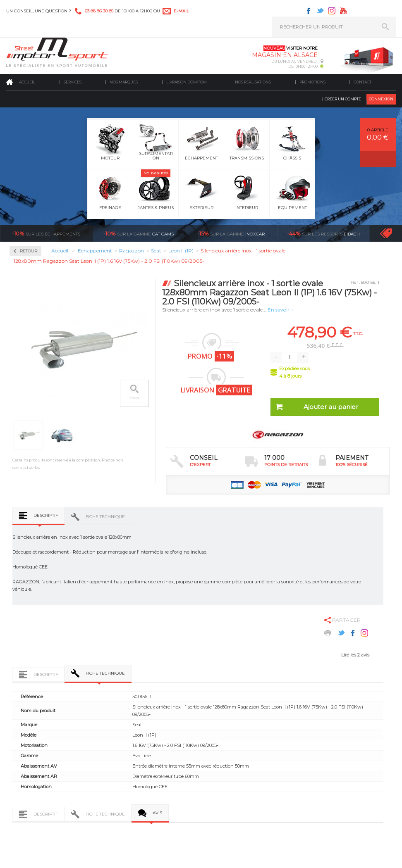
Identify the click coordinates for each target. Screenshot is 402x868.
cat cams (139, 233)
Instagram (332, 11)
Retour (29, 251)
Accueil (27, 82)
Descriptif (46, 515)
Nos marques (124, 82)
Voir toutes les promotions (393, 233)
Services (73, 82)
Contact (363, 82)
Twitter (320, 11)
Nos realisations (253, 82)
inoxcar (231, 233)
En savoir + (281, 310)
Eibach (323, 233)
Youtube (343, 11)
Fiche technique (105, 517)
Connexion (381, 99)
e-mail (181, 11)
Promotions (312, 82)
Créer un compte (343, 99)
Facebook (309, 11)
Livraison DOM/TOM (187, 82)
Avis (157, 813)
